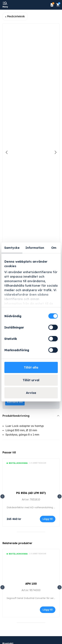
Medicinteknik (16, 16)
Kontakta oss (15, 402)
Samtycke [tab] (12, 248)
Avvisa (31, 393)
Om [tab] (54, 248)
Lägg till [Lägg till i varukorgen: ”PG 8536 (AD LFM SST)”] (48, 519)
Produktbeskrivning (16, 416)
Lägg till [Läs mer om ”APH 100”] (48, 610)
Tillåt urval (31, 380)
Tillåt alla (31, 367)
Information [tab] (35, 248)
